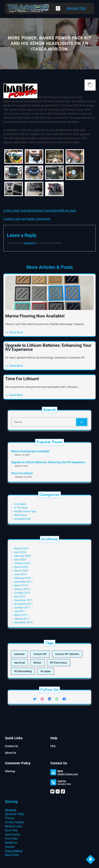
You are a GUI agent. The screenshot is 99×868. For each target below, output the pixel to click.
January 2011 (32, 606)
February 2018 (32, 580)
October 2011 (32, 599)
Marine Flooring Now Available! (37, 455)
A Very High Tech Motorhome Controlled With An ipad (39, 211)
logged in (30, 243)
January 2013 (32, 587)
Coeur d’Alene (14, 851)
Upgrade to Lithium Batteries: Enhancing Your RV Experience (49, 462)
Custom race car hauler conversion (27, 219)
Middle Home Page (34, 511)
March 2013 (31, 585)
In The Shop (31, 508)
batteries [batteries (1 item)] (30, 657)
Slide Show (31, 513)
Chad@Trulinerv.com (68, 774)
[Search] (70, 421)
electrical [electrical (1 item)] (30, 662)
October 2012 (32, 590)
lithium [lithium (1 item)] (42, 662)
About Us (10, 753)
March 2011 (31, 604)
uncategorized (32, 516)
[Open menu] (58, 8)
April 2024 (30, 563)
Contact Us (11, 746)
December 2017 (33, 582)
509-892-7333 (76, 8)
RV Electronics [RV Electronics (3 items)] (55, 662)
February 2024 (32, 566)
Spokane (11, 810)
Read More (17, 332)
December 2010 (33, 609)
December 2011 (33, 594)
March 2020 (31, 575)
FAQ (53, 746)
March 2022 (31, 573)
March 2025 (31, 561)
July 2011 (30, 602)
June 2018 (31, 578)
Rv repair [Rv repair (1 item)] (47, 668)
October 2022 (32, 570)
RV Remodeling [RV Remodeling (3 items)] (32, 668)
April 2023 (30, 568)
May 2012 (30, 592)
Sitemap (10, 771)
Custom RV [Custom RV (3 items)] (43, 657)
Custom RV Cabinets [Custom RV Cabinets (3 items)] (61, 657)
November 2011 (33, 597)
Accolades (31, 506)
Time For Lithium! (32, 469)
